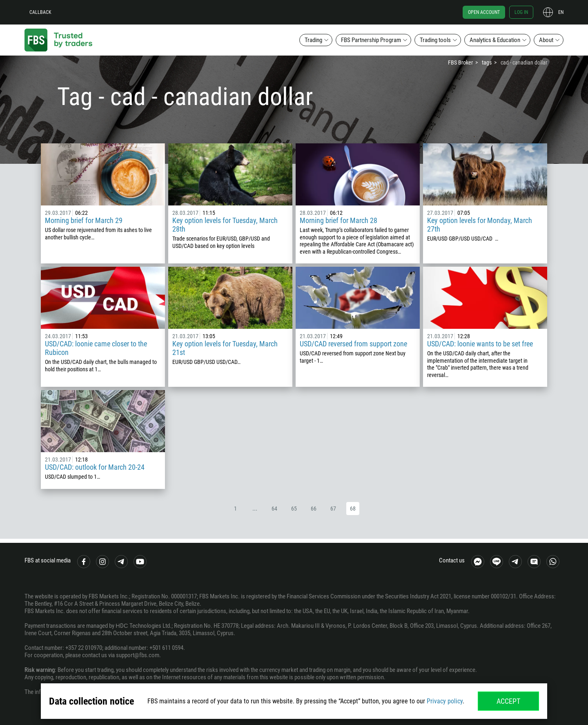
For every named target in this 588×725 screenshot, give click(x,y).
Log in (521, 12)
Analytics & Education (495, 40)
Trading (313, 40)
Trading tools (435, 40)
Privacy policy (445, 701)
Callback (40, 12)
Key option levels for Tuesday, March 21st (225, 348)
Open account (484, 12)
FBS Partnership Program (371, 40)
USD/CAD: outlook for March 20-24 (95, 467)
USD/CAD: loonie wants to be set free (480, 344)
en (561, 12)
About (546, 40)
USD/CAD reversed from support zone (353, 344)
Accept (508, 701)
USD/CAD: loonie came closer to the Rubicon (96, 348)
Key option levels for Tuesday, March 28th (225, 225)
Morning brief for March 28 (339, 220)
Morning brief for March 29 (84, 220)
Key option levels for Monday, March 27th (480, 225)
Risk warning (40, 670)
